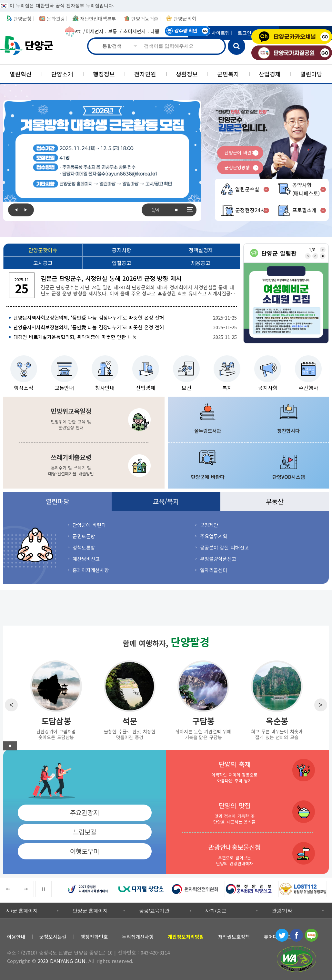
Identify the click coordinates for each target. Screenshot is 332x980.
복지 (227, 388)
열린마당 (57, 501)
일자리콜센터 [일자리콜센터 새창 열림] (214, 570)
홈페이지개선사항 (91, 570)
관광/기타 (282, 911)
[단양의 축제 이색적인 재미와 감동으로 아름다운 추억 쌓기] (248, 770)
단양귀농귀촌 (145, 19)
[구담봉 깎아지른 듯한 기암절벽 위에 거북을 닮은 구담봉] (203, 700)
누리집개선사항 (138, 937)
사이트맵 (221, 33)
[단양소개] (62, 74)
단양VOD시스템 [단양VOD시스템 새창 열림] (289, 477)
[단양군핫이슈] (43, 250)
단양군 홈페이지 (90, 911)
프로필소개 (304, 210)
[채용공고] (201, 263)
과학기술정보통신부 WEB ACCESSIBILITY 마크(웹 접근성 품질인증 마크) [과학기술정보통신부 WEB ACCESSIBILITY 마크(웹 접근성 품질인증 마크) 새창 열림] (297, 959)
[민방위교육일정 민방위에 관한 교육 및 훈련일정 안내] (84, 420)
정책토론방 (84, 547)
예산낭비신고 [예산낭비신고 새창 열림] (86, 559)
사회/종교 (216, 911)
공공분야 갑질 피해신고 (224, 547)
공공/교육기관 (154, 911)
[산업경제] (270, 74)
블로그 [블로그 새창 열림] (311, 935)
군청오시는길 (53, 937)
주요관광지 (85, 812)
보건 (186, 388)
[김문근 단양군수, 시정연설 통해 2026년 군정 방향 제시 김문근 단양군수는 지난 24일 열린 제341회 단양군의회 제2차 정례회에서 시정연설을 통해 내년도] (122, 285)
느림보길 (85, 832)
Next (27, 210)
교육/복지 (166, 501)
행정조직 (24, 388)
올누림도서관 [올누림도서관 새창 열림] (208, 431)
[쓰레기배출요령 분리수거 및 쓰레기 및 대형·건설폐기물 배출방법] (84, 466)
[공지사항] (122, 250)
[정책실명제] (201, 250)
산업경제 (146, 388)
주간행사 (308, 388)
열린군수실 (247, 189)
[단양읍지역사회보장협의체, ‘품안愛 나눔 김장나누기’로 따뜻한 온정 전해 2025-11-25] (122, 318)
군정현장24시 (250, 210)
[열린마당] (311, 74)
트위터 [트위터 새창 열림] (282, 935)
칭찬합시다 (288, 431)
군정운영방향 (237, 167)
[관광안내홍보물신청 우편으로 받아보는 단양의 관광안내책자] (248, 853)
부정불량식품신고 (218, 559)
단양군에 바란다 (240, 153)
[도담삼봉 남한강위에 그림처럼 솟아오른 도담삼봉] (56, 700)
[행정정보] (104, 74)
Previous (15, 210)
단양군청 (29, 45)
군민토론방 (84, 536)
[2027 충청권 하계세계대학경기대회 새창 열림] (90, 889)
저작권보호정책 (234, 937)
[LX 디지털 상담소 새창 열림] (144, 889)
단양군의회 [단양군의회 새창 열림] (185, 19)
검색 (236, 46)
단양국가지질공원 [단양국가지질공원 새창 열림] (292, 53)
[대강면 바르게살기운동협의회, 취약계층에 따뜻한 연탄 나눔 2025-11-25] (122, 337)
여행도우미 (85, 851)
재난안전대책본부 (98, 19)
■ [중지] (176, 210)
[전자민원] (145, 74)
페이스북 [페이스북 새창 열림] (297, 935)
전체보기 (190, 210)
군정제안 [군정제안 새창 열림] (209, 525)
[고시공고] (43, 263)
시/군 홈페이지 (22, 911)
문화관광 (56, 19)
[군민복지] (228, 74)
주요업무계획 (214, 536)
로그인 (245, 33)
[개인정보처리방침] (186, 937)
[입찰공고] (122, 263)
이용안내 (16, 937)
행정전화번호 (94, 937)
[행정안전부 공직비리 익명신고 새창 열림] (252, 889)
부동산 (275, 501)
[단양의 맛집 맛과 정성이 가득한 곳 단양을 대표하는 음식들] (248, 812)
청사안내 (105, 388)
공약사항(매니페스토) (306, 189)
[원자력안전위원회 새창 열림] (198, 889)
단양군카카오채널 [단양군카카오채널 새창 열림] (292, 37)
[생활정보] (187, 74)
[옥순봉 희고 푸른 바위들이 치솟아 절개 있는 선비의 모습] (277, 700)
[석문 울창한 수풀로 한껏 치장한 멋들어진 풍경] (130, 700)
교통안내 (64, 388)
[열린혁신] (21, 74)
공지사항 (268, 388)
